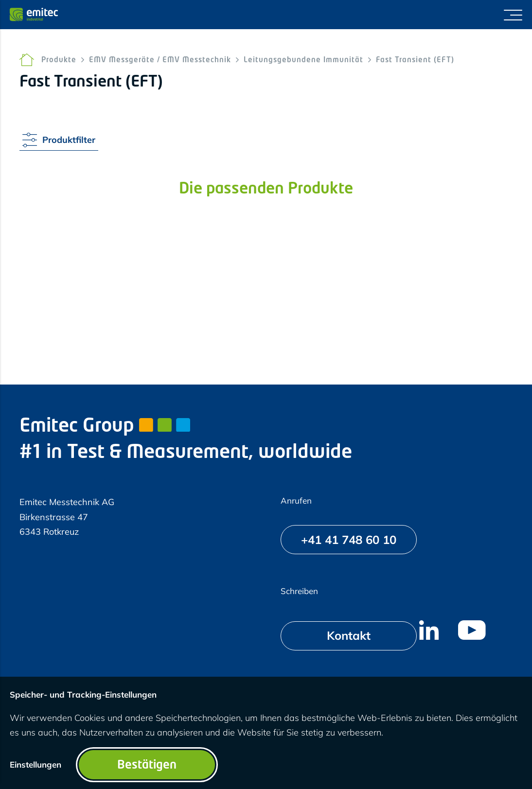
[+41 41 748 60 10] (349, 540)
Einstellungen (35, 764)
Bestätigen (147, 766)
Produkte (59, 61)
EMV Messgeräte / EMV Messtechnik (160, 61)
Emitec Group (105, 427)
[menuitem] (429, 630)
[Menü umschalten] (513, 15)
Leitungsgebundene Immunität (303, 61)
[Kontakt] (349, 636)
